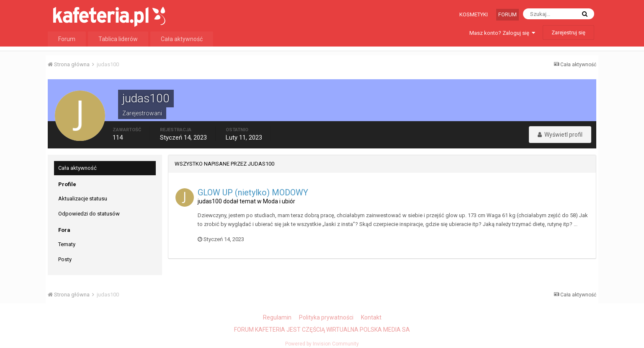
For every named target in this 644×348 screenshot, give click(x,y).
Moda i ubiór (279, 201)
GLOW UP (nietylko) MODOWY (253, 192)
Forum (507, 14)
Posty (65, 259)
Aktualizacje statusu (83, 199)
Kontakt (371, 317)
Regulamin (277, 317)
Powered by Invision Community (322, 344)
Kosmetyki (474, 14)
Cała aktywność (182, 39)
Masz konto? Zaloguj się (502, 33)
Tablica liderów (118, 39)
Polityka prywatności (326, 317)
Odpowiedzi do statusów (89, 214)
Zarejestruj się (568, 32)
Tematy (67, 244)
